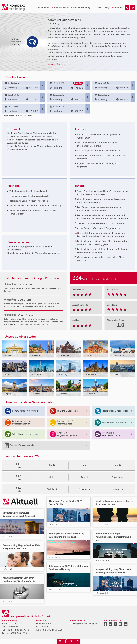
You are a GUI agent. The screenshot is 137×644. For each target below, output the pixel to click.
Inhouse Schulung (81, 8)
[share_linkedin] (77, 641)
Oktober (52, 489)
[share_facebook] (66, 641)
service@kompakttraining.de (84, 624)
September (118, 477)
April (52, 465)
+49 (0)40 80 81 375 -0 (17, 630)
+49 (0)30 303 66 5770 (51, 630)
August (85, 477)
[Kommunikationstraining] (127, 8)
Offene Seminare (60, 8)
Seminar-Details (56, 64)
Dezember (118, 489)
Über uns (117, 8)
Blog (106, 8)
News (98, 8)
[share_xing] (60, 641)
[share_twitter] (71, 641)
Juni (118, 465)
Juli (52, 477)
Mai (85, 465)
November (85, 489)
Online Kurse (42, 8)
